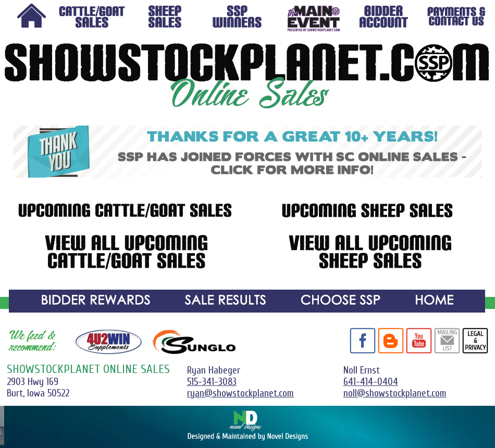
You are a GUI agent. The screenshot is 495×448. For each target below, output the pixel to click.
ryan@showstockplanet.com (240, 393)
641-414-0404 (371, 382)
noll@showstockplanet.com (395, 393)
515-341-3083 (212, 382)
